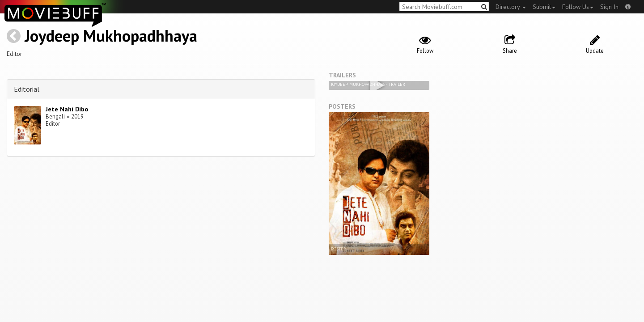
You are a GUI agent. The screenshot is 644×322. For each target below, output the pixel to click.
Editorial (27, 89)
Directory (511, 7)
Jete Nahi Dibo (67, 109)
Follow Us (578, 7)
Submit (544, 7)
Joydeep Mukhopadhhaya (111, 36)
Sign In (609, 7)
